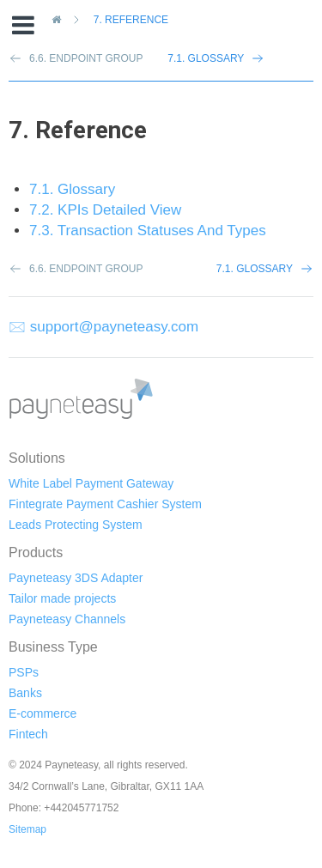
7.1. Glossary (206, 58)
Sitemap (27, 829)
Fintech (28, 734)
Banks (25, 693)
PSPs (24, 672)
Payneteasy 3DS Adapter (76, 578)
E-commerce (43, 713)
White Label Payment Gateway (91, 483)
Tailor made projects (62, 598)
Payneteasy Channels (67, 619)
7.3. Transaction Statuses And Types (148, 231)
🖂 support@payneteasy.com (103, 327)
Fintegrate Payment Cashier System (105, 504)
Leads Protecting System (76, 525)
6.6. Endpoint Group (86, 269)
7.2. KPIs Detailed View (105, 210)
